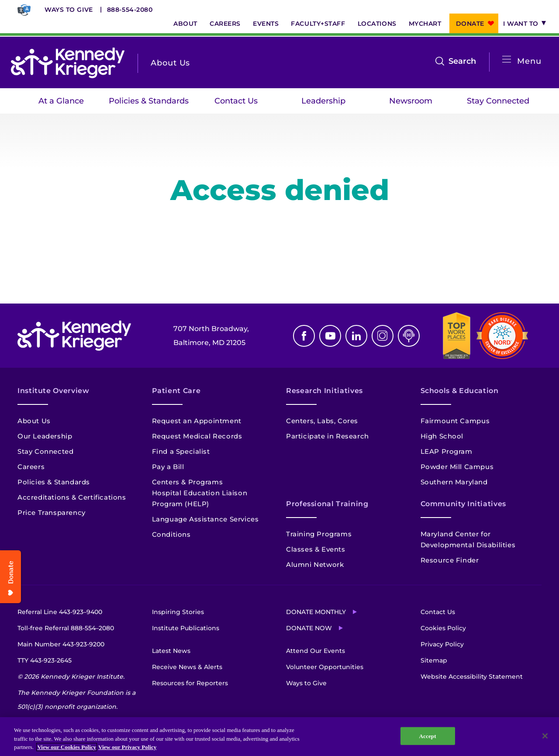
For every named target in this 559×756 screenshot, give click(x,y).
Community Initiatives (463, 504)
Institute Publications (186, 628)
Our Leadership (45, 436)
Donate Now (309, 628)
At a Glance (61, 101)
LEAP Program (447, 451)
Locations (377, 24)
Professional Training (327, 504)
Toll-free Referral (66, 628)
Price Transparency (52, 513)
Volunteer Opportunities (325, 667)
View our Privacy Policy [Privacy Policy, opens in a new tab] (127, 747)
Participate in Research (328, 436)
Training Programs (319, 534)
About (185, 24)
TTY (45, 660)
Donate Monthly (316, 612)
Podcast (409, 336)
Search (462, 61)
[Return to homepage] (68, 63)
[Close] (545, 736)
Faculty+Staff (318, 24)
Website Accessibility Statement (472, 677)
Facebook (304, 336)
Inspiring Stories (178, 612)
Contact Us (236, 101)
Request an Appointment (197, 421)
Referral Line (60, 612)
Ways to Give (69, 10)
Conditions (171, 534)
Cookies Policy (443, 628)
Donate (470, 24)
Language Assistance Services (205, 519)
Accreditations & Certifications (72, 497)
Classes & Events (316, 549)
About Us (34, 421)
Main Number (61, 644)
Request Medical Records (197, 436)
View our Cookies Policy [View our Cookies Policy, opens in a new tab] (67, 747)
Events (266, 24)
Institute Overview (53, 391)
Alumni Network (315, 564)
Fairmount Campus (455, 421)
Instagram (383, 336)
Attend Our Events (316, 651)
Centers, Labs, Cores (322, 421)
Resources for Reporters (190, 683)
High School (442, 436)
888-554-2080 (130, 10)
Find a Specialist (181, 451)
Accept (428, 736)
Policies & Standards (149, 101)
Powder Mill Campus (457, 467)
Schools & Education (460, 391)
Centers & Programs (188, 482)
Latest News (171, 651)
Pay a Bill (168, 467)
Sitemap (434, 660)
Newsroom (411, 101)
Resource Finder (450, 560)
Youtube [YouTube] (330, 336)
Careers (225, 24)
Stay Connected (498, 101)
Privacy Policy (442, 644)
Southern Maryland (454, 482)
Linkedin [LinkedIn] (356, 336)
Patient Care (176, 391)
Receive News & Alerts (187, 667)
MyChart (425, 24)
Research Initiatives (324, 391)
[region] (279, 737)
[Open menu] (507, 60)
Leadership (323, 101)
